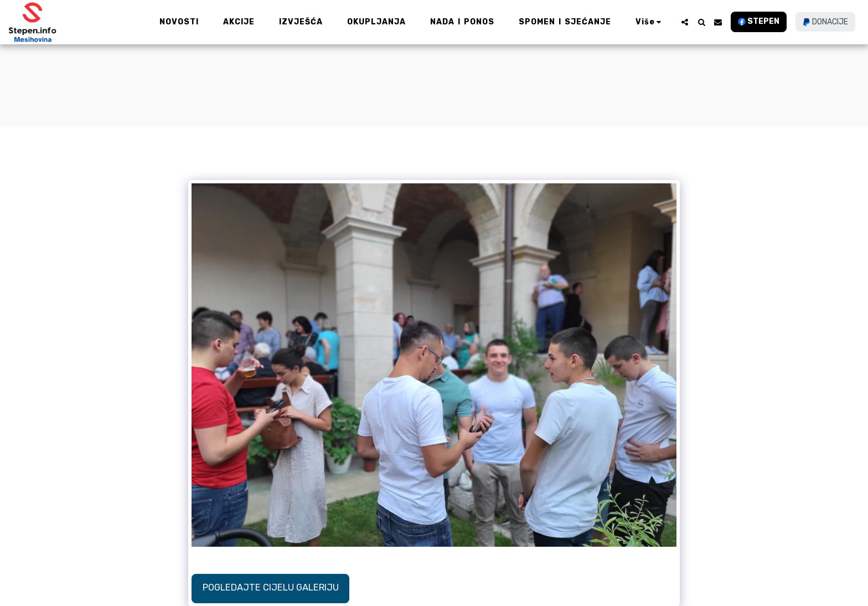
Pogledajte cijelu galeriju (271, 587)
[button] (685, 22)
